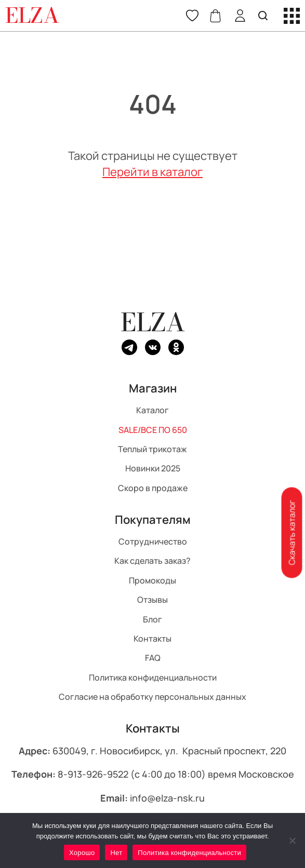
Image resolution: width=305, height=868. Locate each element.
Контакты (152, 638)
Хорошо (82, 853)
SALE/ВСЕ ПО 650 (153, 429)
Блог (152, 619)
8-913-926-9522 (93, 774)
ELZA (153, 322)
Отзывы (152, 600)
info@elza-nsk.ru (167, 797)
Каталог (152, 410)
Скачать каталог (291, 533)
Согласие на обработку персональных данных (152, 697)
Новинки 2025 (153, 468)
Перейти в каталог (152, 172)
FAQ (153, 658)
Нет (116, 853)
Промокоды (152, 580)
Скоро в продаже (153, 487)
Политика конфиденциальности (153, 677)
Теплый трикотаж (152, 449)
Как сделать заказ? (152, 561)
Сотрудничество (153, 541)
